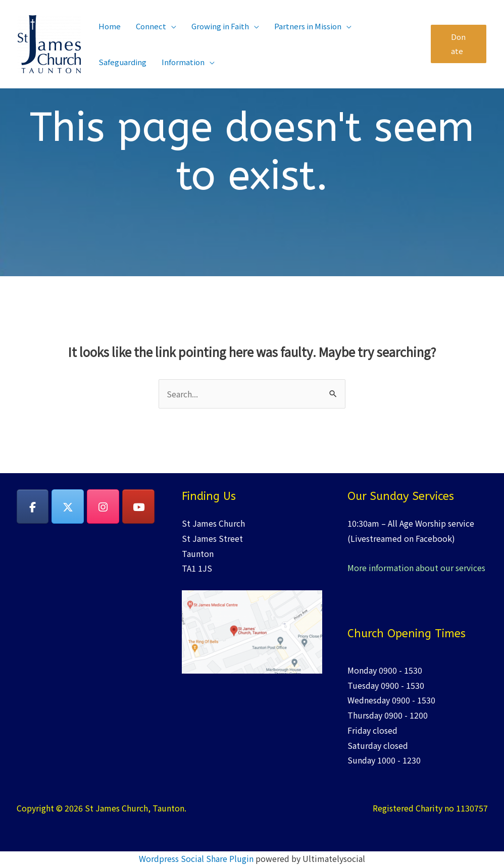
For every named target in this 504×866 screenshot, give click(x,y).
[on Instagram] (103, 506)
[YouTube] (138, 506)
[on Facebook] (33, 506)
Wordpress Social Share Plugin (197, 858)
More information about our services (416, 568)
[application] (171, 26)
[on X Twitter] (68, 506)
